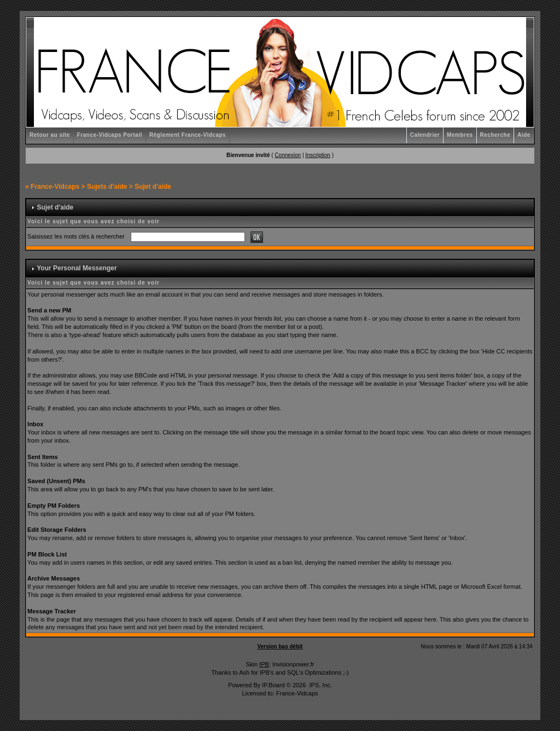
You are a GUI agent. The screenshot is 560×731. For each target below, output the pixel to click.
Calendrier (425, 135)
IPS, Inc (320, 685)
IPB (264, 664)
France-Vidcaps (55, 187)
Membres (460, 135)
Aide (524, 135)
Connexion (288, 155)
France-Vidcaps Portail (110, 135)
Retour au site (50, 135)
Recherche (495, 135)
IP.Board (273, 685)
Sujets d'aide (107, 187)
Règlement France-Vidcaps (188, 135)
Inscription (318, 155)
